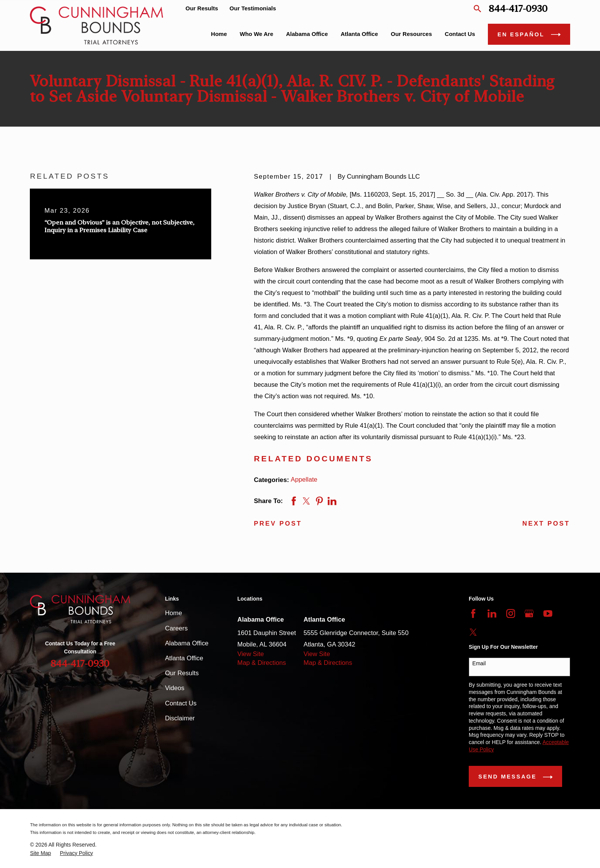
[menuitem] (40, 853)
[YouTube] (548, 613)
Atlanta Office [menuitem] (359, 34)
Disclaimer (180, 718)
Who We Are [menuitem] (257, 34)
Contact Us (181, 703)
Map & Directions (262, 663)
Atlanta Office (184, 658)
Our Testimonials (253, 8)
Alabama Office (187, 643)
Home (173, 613)
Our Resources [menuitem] (411, 34)
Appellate (304, 480)
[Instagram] (511, 613)
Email (479, 663)
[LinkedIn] (492, 613)
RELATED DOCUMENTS (313, 458)
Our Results (202, 8)
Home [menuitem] (219, 34)
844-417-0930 (518, 9)
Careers (176, 628)
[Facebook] (473, 613)
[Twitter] (473, 632)
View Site (250, 654)
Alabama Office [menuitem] (307, 34)
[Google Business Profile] (529, 613)
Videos (175, 688)
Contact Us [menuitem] (460, 34)
